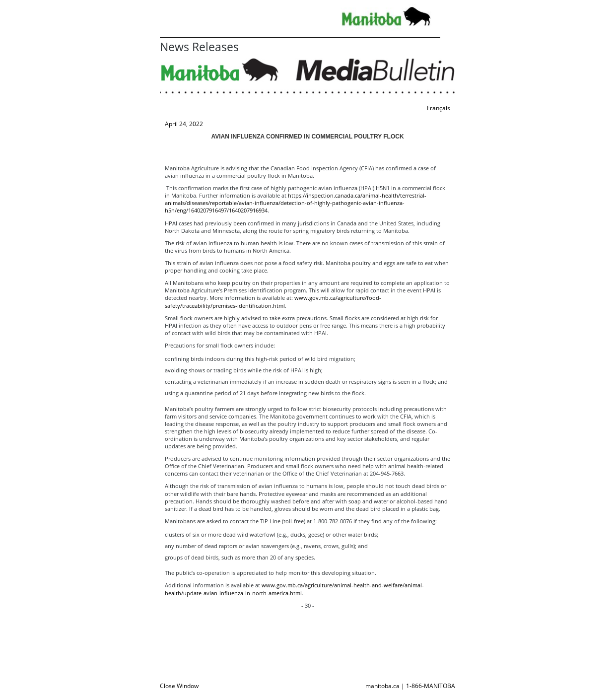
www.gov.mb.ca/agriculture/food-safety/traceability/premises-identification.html (273, 301)
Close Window (179, 686)
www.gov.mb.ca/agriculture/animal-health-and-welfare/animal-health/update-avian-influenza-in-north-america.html (294, 589)
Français (439, 108)
